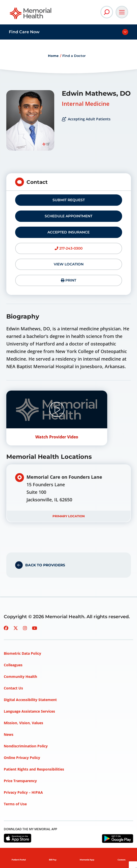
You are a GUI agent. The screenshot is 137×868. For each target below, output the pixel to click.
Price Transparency (20, 781)
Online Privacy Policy (22, 758)
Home (53, 56)
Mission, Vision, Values (23, 723)
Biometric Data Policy (22, 653)
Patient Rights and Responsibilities (34, 769)
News (9, 734)
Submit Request (69, 200)
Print (68, 280)
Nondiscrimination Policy (26, 746)
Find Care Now (24, 32)
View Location (69, 264)
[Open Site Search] (107, 12)
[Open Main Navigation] (122, 12)
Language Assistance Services (29, 711)
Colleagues (13, 665)
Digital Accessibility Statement (30, 700)
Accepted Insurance (68, 232)
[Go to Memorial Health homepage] (31, 15)
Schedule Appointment (68, 216)
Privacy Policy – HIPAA (23, 792)
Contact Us (13, 688)
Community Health (20, 676)
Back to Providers (45, 565)
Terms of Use (15, 804)
